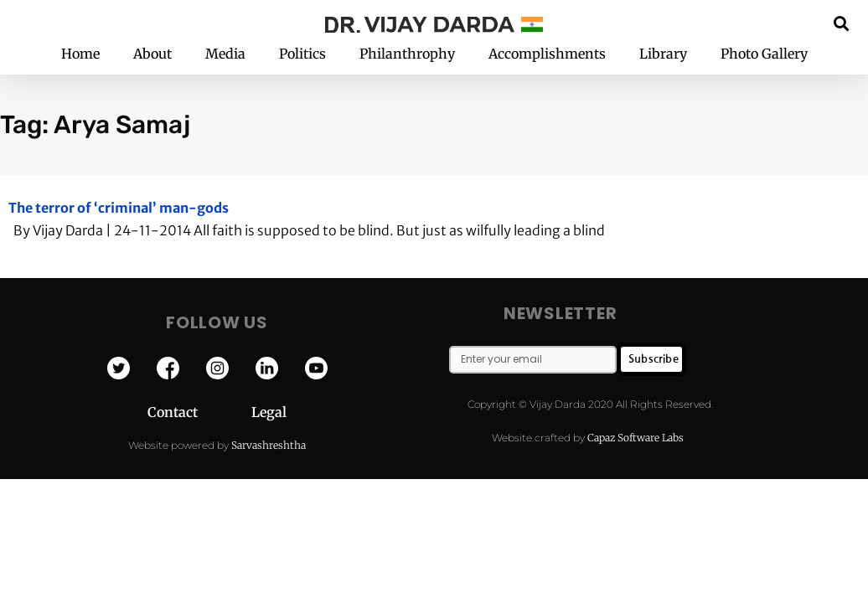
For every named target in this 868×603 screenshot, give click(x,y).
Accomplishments (547, 54)
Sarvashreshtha (269, 445)
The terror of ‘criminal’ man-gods (119, 208)
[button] (842, 23)
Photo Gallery (764, 54)
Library (663, 54)
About (152, 54)
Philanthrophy (407, 54)
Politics (302, 54)
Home (80, 54)
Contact (199, 412)
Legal (269, 412)
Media (225, 54)
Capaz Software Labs (635, 438)
